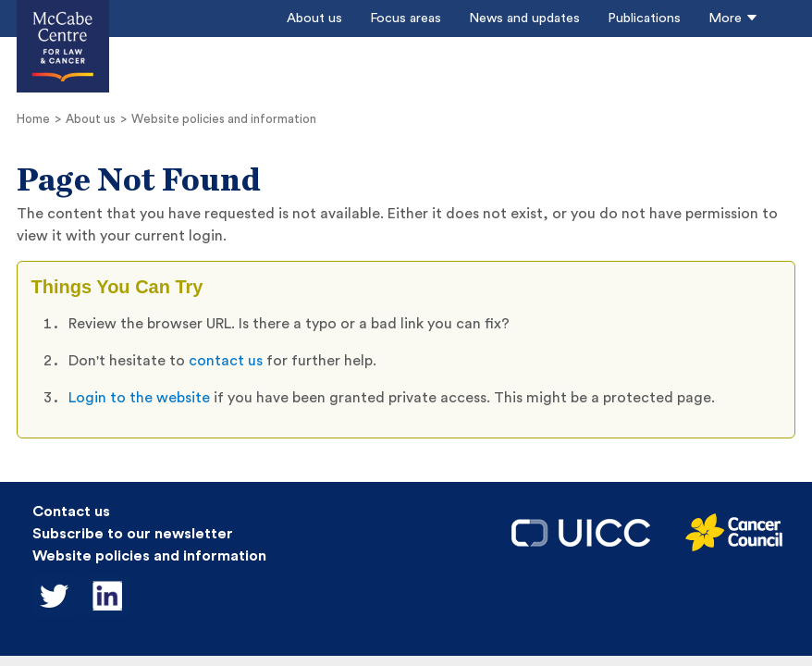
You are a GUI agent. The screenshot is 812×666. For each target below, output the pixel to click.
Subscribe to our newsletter (133, 534)
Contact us (71, 512)
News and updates (524, 18)
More (733, 18)
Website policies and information (224, 119)
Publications (644, 18)
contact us (228, 361)
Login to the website (139, 398)
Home (33, 119)
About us (314, 18)
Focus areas (406, 18)
